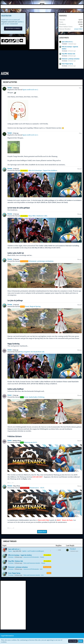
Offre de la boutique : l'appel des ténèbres (43, 170)
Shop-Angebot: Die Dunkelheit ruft (32, 352)
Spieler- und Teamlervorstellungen (33, 551)
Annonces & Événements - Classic (34, 557)
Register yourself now (9, 22)
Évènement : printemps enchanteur (71, 59)
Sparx (10, 551)
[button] (2, 2)
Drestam (65, 51)
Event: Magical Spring (67, 64)
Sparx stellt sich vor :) (67, 42)
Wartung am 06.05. (31, 442)
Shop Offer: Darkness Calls (69, 54)
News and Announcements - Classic (34, 563)
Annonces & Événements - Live (33, 569)
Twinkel (64, 44)
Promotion (47, 555)
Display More (42, 532)
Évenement (47, 567)
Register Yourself (13, 28)
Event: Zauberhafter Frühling (34, 397)
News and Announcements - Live (33, 575)
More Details (73, 641)
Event (49, 573)
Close (81, 641)
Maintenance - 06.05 (37, 488)
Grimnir (10, 350)
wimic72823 (78, 29)
